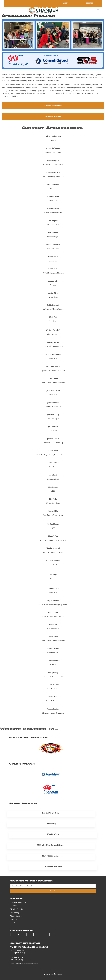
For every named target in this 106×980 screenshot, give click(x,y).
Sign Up (53, 891)
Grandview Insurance (53, 867)
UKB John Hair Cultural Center (51, 845)
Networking (15, 913)
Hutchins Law (53, 835)
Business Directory (17, 903)
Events (13, 920)
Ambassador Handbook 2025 (53, 106)
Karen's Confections (51, 813)
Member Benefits (17, 909)
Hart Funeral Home (51, 856)
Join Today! (15, 923)
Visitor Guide (15, 916)
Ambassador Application (53, 116)
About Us (14, 906)
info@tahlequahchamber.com (27, 964)
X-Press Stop (51, 824)
